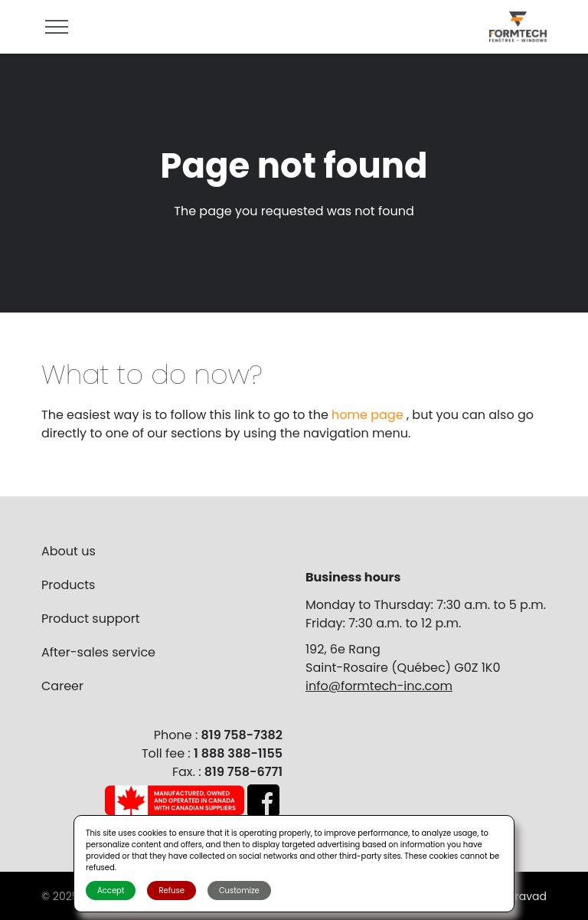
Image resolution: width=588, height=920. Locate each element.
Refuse (171, 891)
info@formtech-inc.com (379, 686)
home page (369, 415)
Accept (111, 891)
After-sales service (98, 652)
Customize (239, 891)
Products (68, 585)
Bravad (528, 896)
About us (69, 551)
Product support (91, 619)
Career (62, 686)
